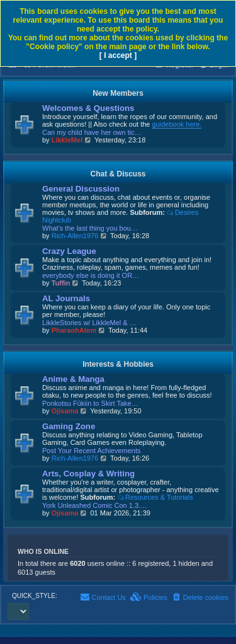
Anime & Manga (73, 379)
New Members (118, 93)
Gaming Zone (69, 426)
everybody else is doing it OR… (91, 275)
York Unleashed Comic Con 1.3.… (95, 505)
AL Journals (66, 298)
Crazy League (69, 251)
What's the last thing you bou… (90, 228)
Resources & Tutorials (155, 497)
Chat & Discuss (118, 174)
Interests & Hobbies (118, 364)
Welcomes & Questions (88, 108)
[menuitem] (200, 597)
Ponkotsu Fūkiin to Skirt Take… (90, 403)
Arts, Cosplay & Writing (88, 474)
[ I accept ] (118, 55)
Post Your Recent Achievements (92, 451)
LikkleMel (67, 140)
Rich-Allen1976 (75, 236)
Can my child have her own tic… (92, 132)
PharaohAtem (74, 330)
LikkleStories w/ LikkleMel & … (89, 323)
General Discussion (81, 189)
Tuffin (61, 283)
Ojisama (65, 411)
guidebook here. (177, 124)
